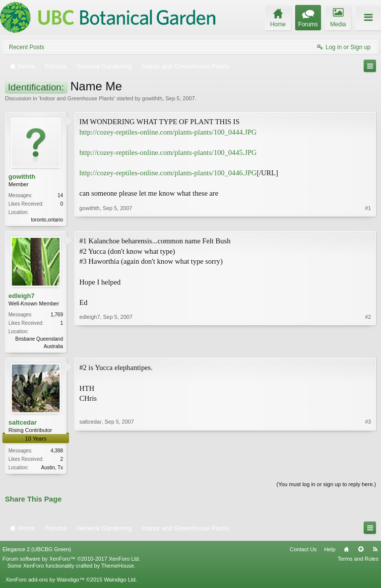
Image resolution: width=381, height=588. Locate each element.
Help (330, 552)
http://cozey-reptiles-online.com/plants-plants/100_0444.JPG (168, 132)
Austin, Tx (52, 470)
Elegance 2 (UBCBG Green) (37, 552)
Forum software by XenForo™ (71, 562)
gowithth (152, 98)
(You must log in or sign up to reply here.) (326, 487)
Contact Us (303, 552)
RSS (375, 552)
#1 (368, 219)
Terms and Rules (358, 562)
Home (346, 552)
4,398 (57, 453)
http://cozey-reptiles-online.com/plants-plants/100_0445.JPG (168, 152)
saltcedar (23, 424)
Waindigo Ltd (120, 583)
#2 (368, 346)
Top (361, 552)
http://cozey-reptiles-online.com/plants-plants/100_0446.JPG (168, 173)
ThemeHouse (118, 569)
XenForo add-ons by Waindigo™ (45, 583)
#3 (368, 468)
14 (60, 195)
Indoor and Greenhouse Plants (77, 98)
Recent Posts (27, 47)
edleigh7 (22, 297)
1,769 (57, 316)
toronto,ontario (47, 220)
